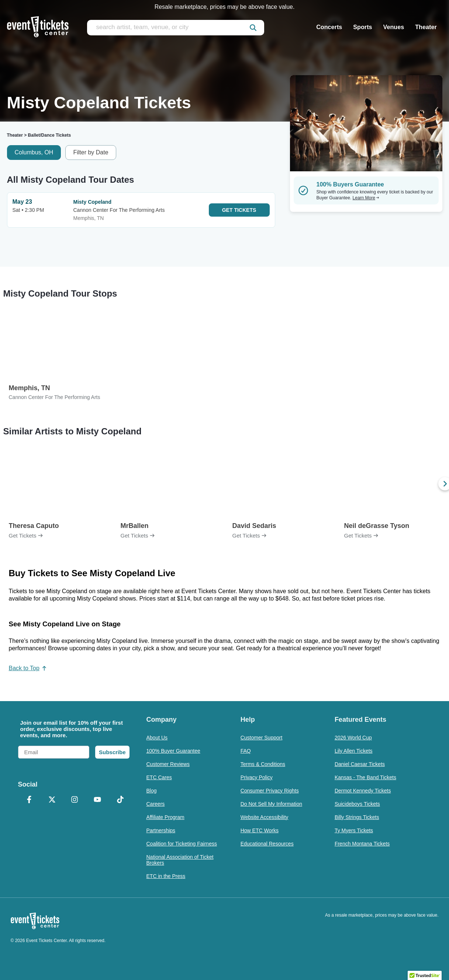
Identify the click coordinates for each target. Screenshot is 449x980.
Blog (152, 791)
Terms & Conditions (263, 764)
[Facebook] (30, 800)
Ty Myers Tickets (354, 830)
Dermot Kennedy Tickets (363, 791)
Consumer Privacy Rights (270, 791)
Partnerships (161, 830)
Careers (156, 804)
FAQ (246, 751)
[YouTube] (97, 800)
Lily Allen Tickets (354, 751)
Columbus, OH (34, 152)
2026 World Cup (353, 738)
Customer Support (262, 738)
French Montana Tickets (362, 844)
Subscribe (112, 752)
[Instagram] (75, 800)
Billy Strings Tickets (357, 817)
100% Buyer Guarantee (173, 751)
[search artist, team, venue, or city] (176, 28)
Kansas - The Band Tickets (365, 777)
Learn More (366, 198)
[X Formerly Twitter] (52, 800)
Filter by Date (91, 152)
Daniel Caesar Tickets (360, 764)
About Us (157, 738)
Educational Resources (267, 844)
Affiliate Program (165, 817)
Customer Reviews (168, 764)
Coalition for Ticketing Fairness (182, 844)
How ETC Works (260, 830)
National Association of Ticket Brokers (180, 860)
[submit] (253, 28)
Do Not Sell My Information (271, 804)
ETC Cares (159, 777)
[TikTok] (120, 800)
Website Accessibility (265, 817)
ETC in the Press (166, 876)
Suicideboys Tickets (357, 804)
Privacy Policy (257, 777)
